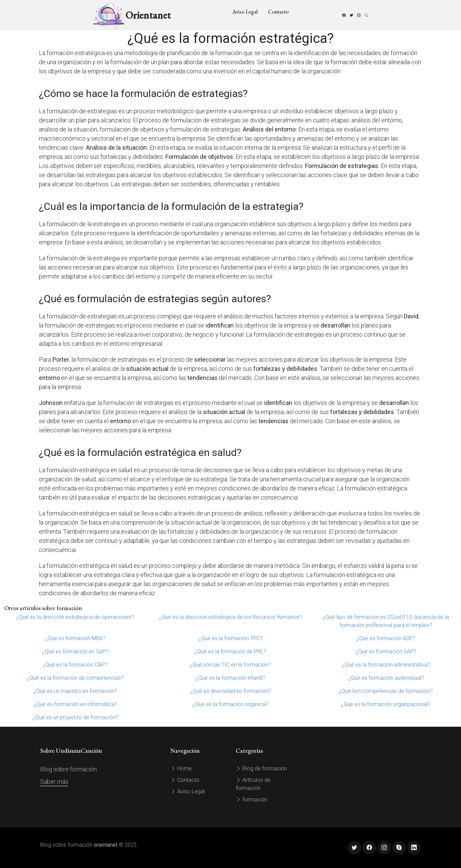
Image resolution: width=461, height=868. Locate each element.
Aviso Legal (245, 12)
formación (251, 800)
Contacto (278, 12)
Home (181, 768)
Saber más (54, 782)
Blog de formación (261, 768)
